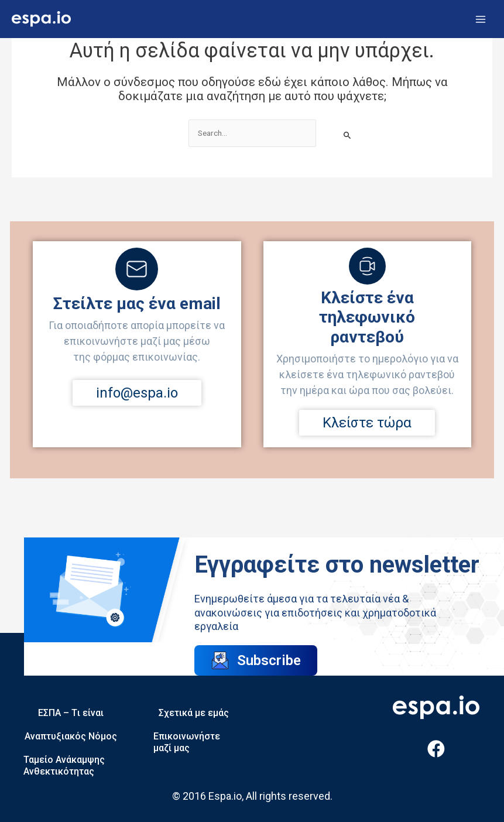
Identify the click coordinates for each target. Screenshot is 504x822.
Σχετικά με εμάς (194, 713)
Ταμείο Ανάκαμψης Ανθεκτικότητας (64, 766)
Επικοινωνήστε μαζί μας (187, 742)
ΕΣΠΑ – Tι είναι (71, 713)
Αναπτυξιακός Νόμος (71, 736)
